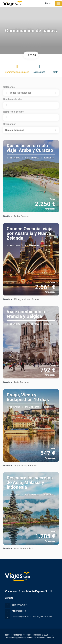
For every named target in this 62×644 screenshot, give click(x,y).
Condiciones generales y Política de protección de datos (30, 638)
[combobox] (31, 118)
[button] (31, 130)
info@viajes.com (19, 611)
